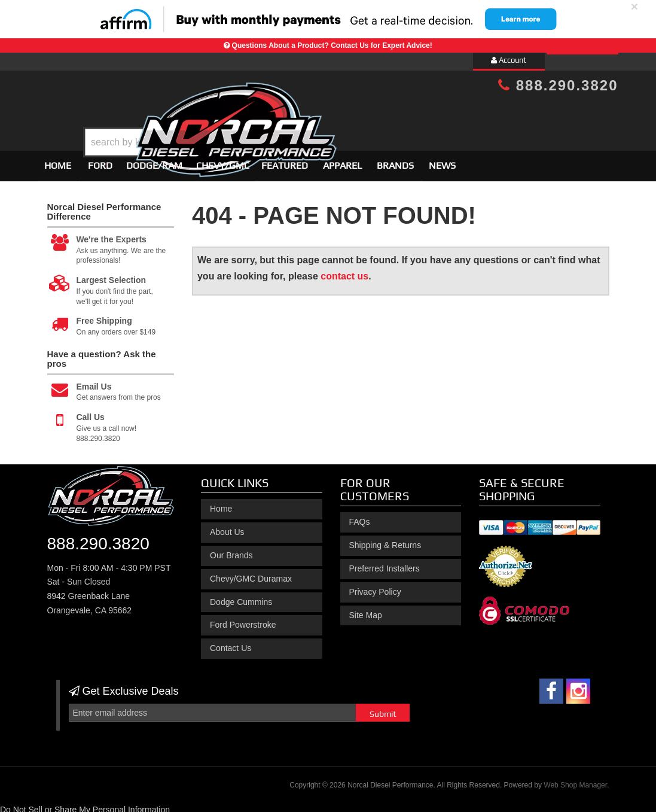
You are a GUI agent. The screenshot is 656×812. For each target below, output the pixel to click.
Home (58, 160)
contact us (344, 271)
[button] (338, 112)
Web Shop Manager (575, 780)
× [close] (634, 6)
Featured (285, 160)
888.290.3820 (558, 85)
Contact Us (231, 643)
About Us (227, 527)
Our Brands (231, 550)
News (442, 160)
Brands (395, 160)
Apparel (342, 160)
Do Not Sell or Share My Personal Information (85, 804)
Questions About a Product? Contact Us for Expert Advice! (332, 45)
